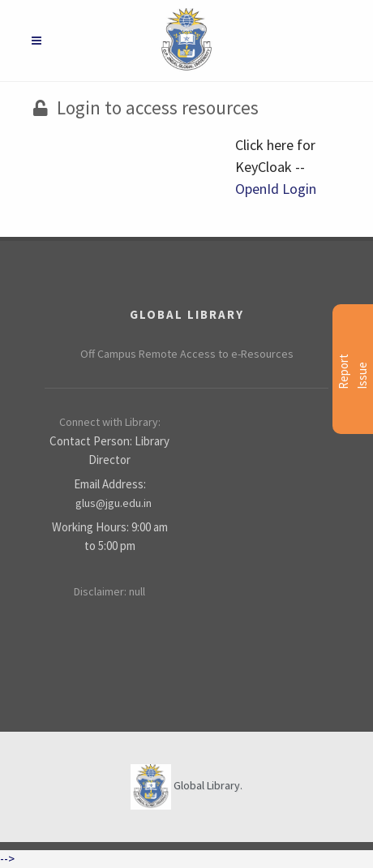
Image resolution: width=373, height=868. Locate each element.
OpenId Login (276, 189)
